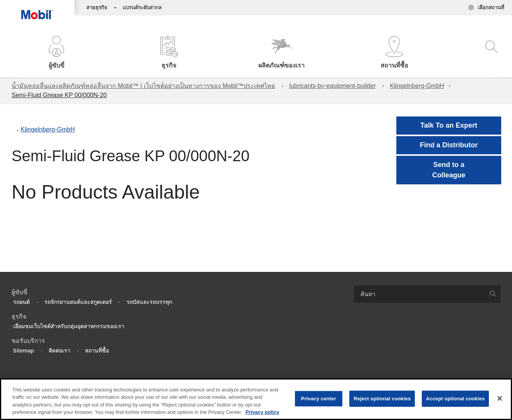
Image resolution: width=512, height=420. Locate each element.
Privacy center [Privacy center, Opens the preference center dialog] (319, 399)
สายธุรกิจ (97, 8)
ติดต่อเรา (59, 351)
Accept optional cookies (456, 399)
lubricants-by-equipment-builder (332, 86)
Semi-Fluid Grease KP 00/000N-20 (59, 95)
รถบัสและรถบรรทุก (149, 302)
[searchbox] (419, 294)
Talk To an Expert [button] (449, 125)
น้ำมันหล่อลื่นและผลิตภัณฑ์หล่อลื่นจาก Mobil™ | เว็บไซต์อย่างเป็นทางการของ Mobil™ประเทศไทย (143, 86)
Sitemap (24, 351)
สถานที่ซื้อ (97, 351)
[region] (256, 399)
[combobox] (427, 294)
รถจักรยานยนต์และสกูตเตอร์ (78, 302)
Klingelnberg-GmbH (417, 86)
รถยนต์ (21, 302)
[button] (56, 53)
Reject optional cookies (382, 399)
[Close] (500, 398)
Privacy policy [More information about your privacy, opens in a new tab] (262, 412)
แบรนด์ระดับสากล (142, 8)
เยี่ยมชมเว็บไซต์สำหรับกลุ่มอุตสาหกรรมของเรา (69, 326)
